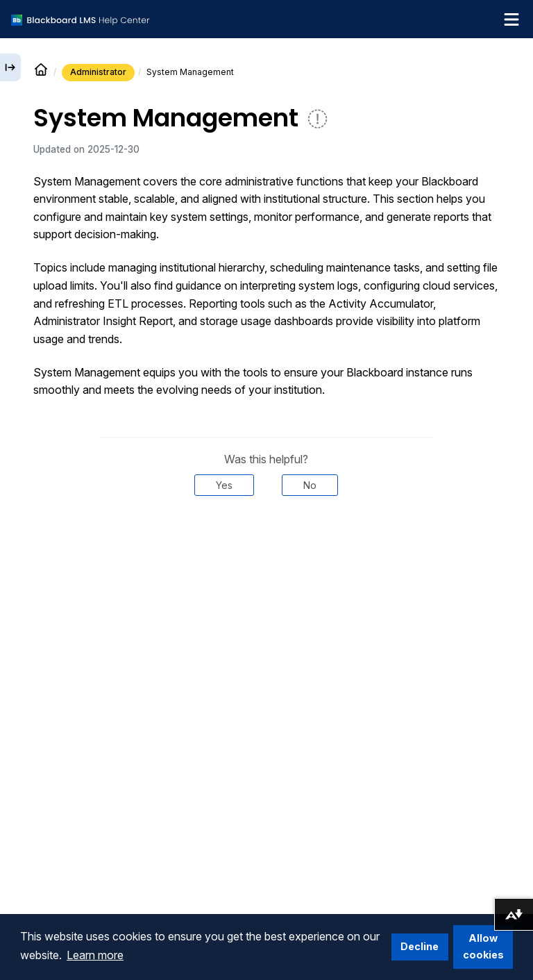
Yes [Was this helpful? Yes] (224, 485)
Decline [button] (420, 946)
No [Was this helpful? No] (310, 485)
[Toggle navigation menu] (511, 19)
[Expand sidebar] (10, 67)
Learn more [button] (95, 955)
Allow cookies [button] (483, 946)
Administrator (98, 72)
